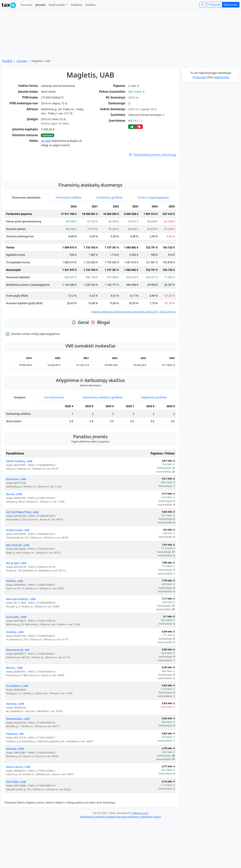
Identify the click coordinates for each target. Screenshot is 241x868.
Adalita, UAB (14, 627)
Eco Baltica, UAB (17, 732)
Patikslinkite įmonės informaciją (152, 155)
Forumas (26, 5)
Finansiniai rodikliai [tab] (68, 244)
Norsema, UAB (16, 525)
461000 (46, 141)
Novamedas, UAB (18, 765)
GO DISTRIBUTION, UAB (22, 558)
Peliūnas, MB (15, 780)
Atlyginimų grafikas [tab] (154, 444)
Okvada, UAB (15, 795)
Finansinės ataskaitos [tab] (26, 244)
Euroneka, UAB (16, 663)
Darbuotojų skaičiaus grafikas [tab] (102, 444)
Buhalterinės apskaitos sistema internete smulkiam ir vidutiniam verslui (120, 863)
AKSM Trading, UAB (19, 507)
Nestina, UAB (15, 750)
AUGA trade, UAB (18, 576)
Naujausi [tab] (20, 444)
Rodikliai (76, 5)
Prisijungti (215, 5)
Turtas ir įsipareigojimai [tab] (153, 244)
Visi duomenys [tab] (54, 444)
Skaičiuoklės (57, 5)
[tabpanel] (90, 305)
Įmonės (40, 5)
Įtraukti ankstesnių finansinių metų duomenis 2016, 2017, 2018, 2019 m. (134, 358)
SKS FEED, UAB (16, 828)
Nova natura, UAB (18, 813)
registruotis (221, 77)
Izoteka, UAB (15, 678)
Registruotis (231, 5)
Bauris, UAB (14, 540)
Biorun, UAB (14, 714)
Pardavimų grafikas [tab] (109, 244)
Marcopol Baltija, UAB (21, 645)
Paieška (90, 5)
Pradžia (7, 61)
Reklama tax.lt (140, 859)
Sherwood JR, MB (18, 696)
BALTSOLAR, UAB (18, 591)
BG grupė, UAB (16, 609)
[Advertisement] (90, 213)
